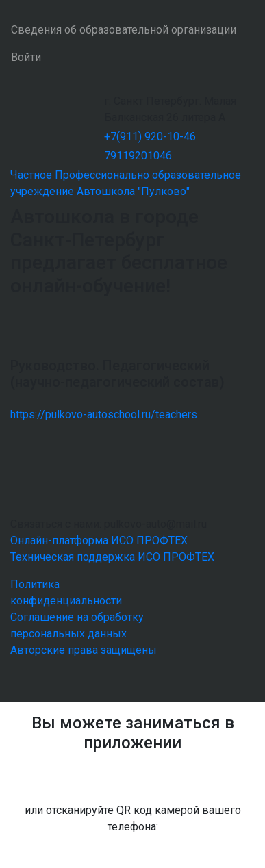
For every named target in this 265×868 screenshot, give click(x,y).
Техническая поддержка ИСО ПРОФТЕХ (112, 557)
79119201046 (138, 156)
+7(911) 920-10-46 (150, 137)
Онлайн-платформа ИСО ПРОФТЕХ (99, 540)
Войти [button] (26, 57)
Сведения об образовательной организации (124, 30)
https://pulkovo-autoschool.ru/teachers (104, 414)
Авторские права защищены (84, 650)
